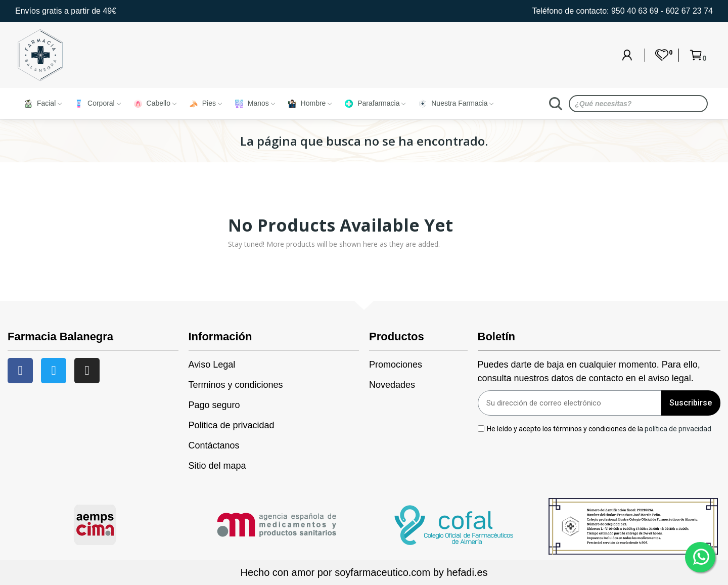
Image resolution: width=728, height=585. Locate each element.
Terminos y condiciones (236, 385)
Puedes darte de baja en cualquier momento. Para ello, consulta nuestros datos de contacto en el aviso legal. (589, 371)
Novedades (392, 385)
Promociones (396, 365)
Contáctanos (214, 445)
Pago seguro (214, 405)
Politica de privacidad (232, 425)
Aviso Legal (212, 365)
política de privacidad (678, 428)
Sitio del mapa (217, 466)
